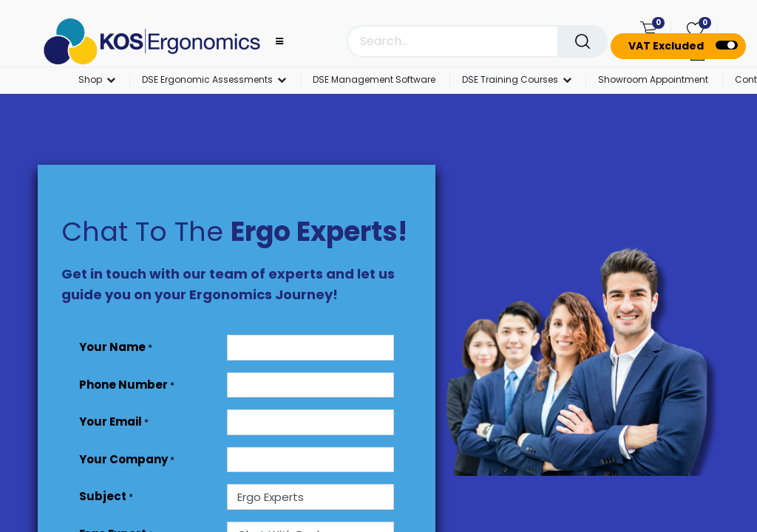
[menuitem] (374, 81)
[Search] (583, 41)
